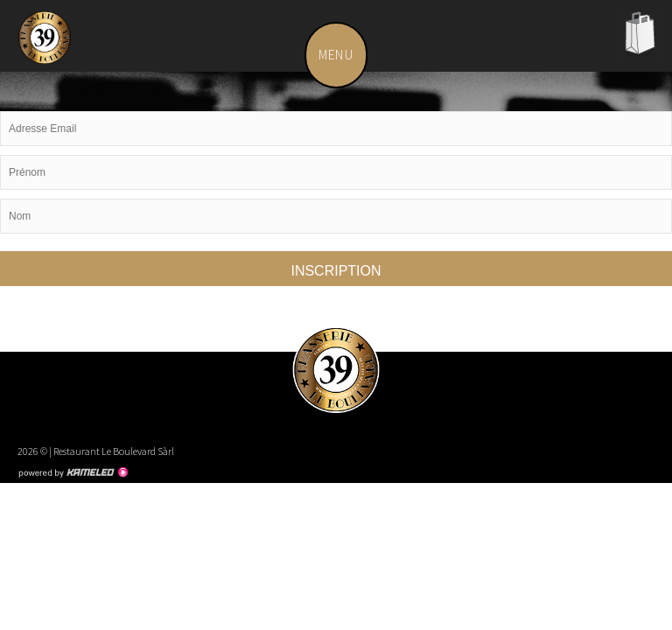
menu (343, 55)
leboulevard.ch (48, 44)
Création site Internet (73, 472)
